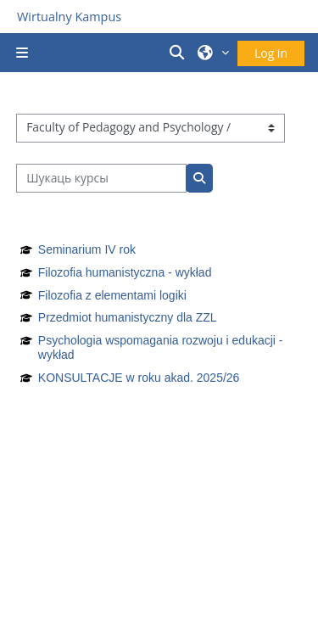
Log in (271, 53)
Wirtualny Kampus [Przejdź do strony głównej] (69, 17)
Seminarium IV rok (87, 249)
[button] (180, 53)
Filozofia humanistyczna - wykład (125, 272)
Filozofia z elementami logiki (112, 295)
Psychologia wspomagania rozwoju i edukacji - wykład (161, 347)
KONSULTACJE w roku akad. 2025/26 (139, 378)
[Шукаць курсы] (101, 178)
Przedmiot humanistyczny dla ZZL (128, 317)
